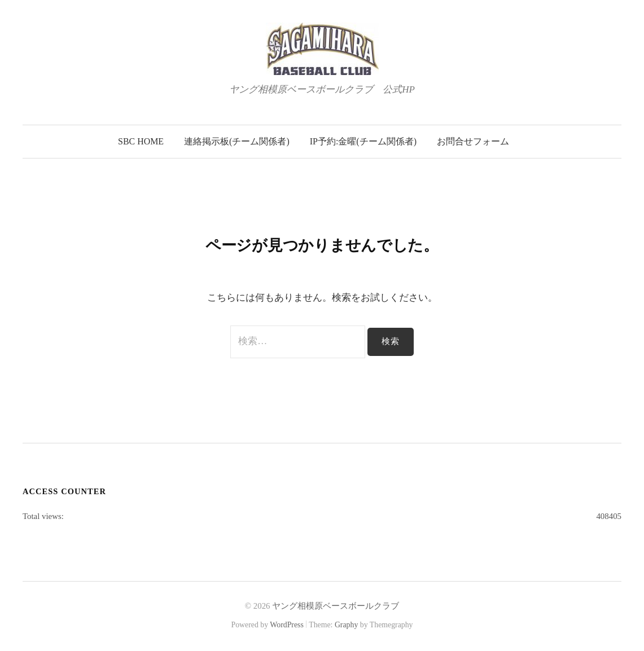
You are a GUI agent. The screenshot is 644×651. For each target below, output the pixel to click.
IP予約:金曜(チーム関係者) (363, 141)
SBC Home (141, 141)
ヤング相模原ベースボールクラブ (336, 606)
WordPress (287, 625)
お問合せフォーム (473, 141)
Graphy (346, 625)
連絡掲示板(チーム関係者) (237, 141)
